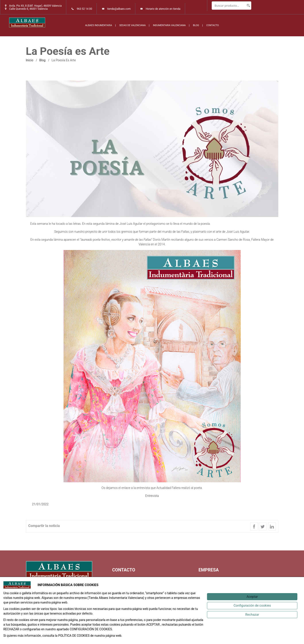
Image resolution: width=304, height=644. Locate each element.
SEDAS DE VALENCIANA (133, 25)
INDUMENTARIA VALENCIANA (169, 25)
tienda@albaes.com (119, 9)
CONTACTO (213, 25)
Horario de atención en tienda (163, 9)
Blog (42, 60)
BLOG (196, 25)
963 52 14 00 (84, 9)
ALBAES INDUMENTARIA (99, 25)
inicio (30, 60)
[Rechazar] (252, 615)
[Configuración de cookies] (252, 606)
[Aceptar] (252, 597)
